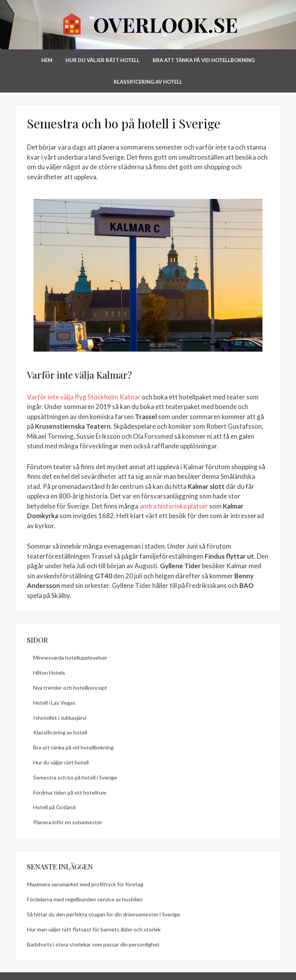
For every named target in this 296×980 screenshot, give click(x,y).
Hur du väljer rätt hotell (103, 60)
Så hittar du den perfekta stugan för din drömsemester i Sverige (103, 914)
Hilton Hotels (49, 673)
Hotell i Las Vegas (54, 703)
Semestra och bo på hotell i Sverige (75, 777)
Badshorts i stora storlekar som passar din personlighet (93, 944)
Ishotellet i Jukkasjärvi (60, 718)
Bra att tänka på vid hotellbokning (204, 60)
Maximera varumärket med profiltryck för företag (85, 884)
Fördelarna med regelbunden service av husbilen (85, 899)
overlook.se (166, 24)
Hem (47, 60)
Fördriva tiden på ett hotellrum (70, 792)
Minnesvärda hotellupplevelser (70, 658)
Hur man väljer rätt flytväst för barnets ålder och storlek (94, 929)
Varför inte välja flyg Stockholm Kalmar (84, 397)
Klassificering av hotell (148, 82)
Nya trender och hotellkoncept (70, 688)
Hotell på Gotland (54, 807)
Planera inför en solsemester (68, 822)
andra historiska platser (174, 506)
